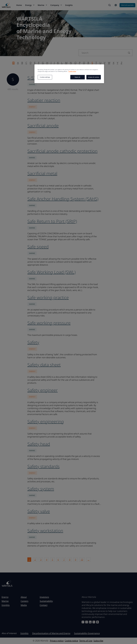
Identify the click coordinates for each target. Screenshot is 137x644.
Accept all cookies (94, 77)
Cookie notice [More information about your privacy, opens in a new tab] (72, 71)
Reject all (77, 77)
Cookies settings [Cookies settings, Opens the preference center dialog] (45, 77)
